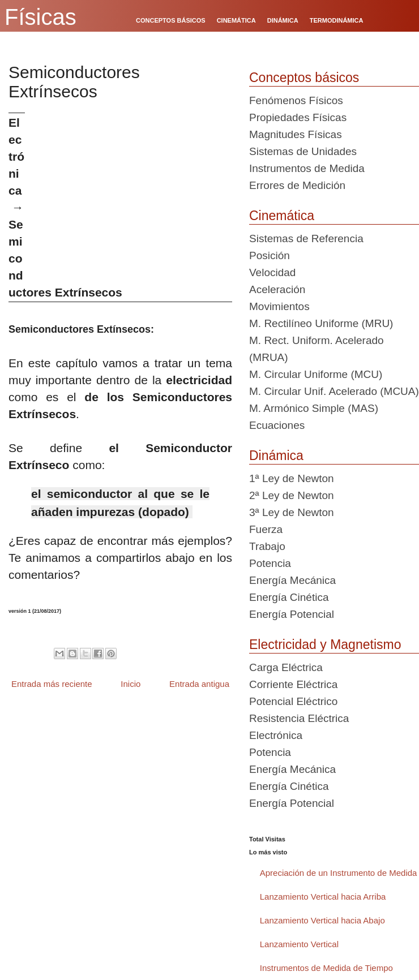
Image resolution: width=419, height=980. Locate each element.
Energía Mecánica (292, 580)
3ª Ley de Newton (292, 512)
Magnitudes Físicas (296, 134)
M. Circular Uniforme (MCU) (316, 374)
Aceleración (277, 289)
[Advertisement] (133, 192)
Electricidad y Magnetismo (325, 644)
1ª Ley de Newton (292, 478)
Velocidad (272, 272)
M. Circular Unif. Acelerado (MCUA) (334, 391)
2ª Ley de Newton (292, 495)
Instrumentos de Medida (307, 168)
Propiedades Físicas (298, 117)
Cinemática (282, 216)
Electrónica (276, 735)
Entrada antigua (199, 684)
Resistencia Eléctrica (299, 718)
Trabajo (267, 546)
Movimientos (279, 306)
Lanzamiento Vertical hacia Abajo (322, 920)
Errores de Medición (297, 185)
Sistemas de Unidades (303, 151)
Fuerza (266, 529)
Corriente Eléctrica (293, 684)
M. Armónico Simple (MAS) (314, 408)
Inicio (131, 684)
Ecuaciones (277, 425)
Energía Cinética (289, 597)
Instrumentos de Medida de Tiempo (326, 968)
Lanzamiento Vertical (299, 944)
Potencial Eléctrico (293, 701)
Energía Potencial (292, 614)
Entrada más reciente (52, 684)
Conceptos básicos (304, 78)
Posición (270, 255)
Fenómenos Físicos (296, 100)
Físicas (40, 17)
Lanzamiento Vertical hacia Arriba (323, 897)
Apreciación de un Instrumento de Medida (339, 873)
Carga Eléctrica (286, 667)
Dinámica (276, 455)
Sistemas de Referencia (306, 238)
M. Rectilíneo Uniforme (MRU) (321, 323)
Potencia (270, 563)
